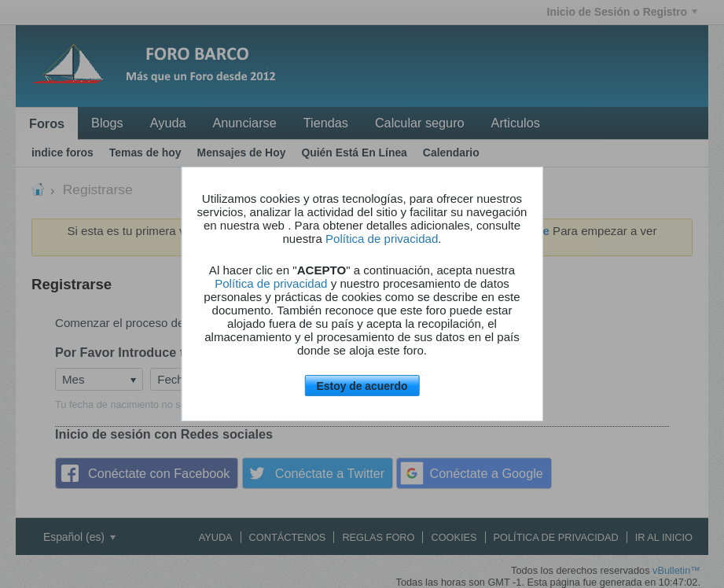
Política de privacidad (382, 239)
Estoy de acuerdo (362, 386)
